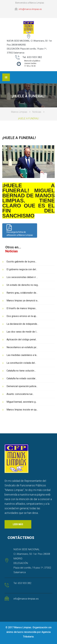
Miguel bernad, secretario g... (22, 402)
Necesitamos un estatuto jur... (22, 347)
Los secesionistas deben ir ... (22, 277)
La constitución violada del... (21, 363)
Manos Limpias (19, 112)
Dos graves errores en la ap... (22, 316)
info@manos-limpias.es (30, 9)
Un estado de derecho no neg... (23, 285)
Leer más (18, 524)
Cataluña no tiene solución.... (21, 371)
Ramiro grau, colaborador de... (22, 293)
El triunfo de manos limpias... (22, 308)
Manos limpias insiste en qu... (22, 410)
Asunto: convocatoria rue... (20, 394)
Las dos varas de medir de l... (22, 332)
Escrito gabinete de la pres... (22, 262)
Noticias (37, 112)
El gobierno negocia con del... (22, 269)
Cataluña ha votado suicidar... (22, 378)
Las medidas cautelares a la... (22, 355)
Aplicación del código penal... (22, 339)
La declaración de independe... (22, 324)
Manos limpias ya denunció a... (23, 301)
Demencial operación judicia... (22, 386)
